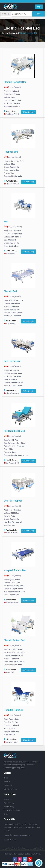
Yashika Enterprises (14, 532)
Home (5, 33)
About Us (7, 782)
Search (39, 14)
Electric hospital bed (15, 82)
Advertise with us (10, 789)
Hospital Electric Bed (15, 570)
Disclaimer (8, 799)
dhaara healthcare (14, 671)
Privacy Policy (9, 803)
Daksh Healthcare (13, 601)
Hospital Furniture (14, 710)
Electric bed (10, 291)
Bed (6, 222)
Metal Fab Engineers (14, 252)
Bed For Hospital (13, 501)
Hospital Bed (11, 152)
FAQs (6, 814)
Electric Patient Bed (14, 640)
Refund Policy (9, 807)
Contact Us (8, 785)
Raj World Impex (13, 322)
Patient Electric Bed (14, 431)
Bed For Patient (12, 361)
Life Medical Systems (15, 741)
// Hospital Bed (13, 33)
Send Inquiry (28, 112)
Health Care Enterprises (16, 462)
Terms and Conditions (12, 810)
